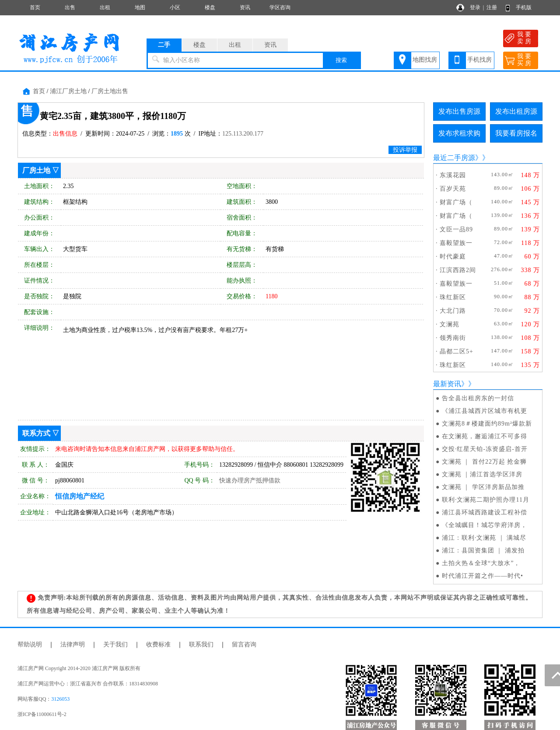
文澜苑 (450, 324)
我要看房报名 (516, 133)
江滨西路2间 (458, 270)
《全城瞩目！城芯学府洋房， (485, 525)
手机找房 (479, 60)
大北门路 (453, 311)
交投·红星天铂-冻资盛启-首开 (485, 449)
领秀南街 (453, 338)
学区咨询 (280, 7)
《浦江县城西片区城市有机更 (485, 411)
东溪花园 (453, 175)
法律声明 (73, 644)
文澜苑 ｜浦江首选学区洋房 (482, 474)
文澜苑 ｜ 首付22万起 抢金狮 (485, 462)
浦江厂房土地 (68, 91)
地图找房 (425, 60)
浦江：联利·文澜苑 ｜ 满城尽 (484, 538)
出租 (105, 7)
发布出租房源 (516, 111)
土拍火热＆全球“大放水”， (481, 563)
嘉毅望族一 (456, 243)
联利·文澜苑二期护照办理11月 (486, 500)
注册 (492, 7)
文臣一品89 (456, 229)
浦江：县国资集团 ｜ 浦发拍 (483, 550)
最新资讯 (447, 384)
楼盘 (210, 7)
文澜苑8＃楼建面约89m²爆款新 (487, 424)
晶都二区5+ (457, 351)
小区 (175, 7)
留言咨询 (244, 644)
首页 (35, 7)
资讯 (245, 7)
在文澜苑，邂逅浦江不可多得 (485, 436)
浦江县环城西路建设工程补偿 (485, 512)
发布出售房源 (459, 111)
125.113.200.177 (243, 134)
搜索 (341, 60)
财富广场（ (456, 202)
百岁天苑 (453, 189)
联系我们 (201, 644)
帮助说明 (30, 644)
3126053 (60, 699)
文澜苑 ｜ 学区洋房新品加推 (483, 487)
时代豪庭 (453, 257)
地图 (140, 7)
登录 (475, 7)
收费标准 (158, 644)
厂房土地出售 (110, 91)
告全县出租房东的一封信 (478, 398)
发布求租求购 (459, 133)
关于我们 (115, 644)
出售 (70, 7)
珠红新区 (453, 297)
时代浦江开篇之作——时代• (483, 576)
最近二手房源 (454, 158)
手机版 (524, 7)
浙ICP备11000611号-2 (42, 714)
